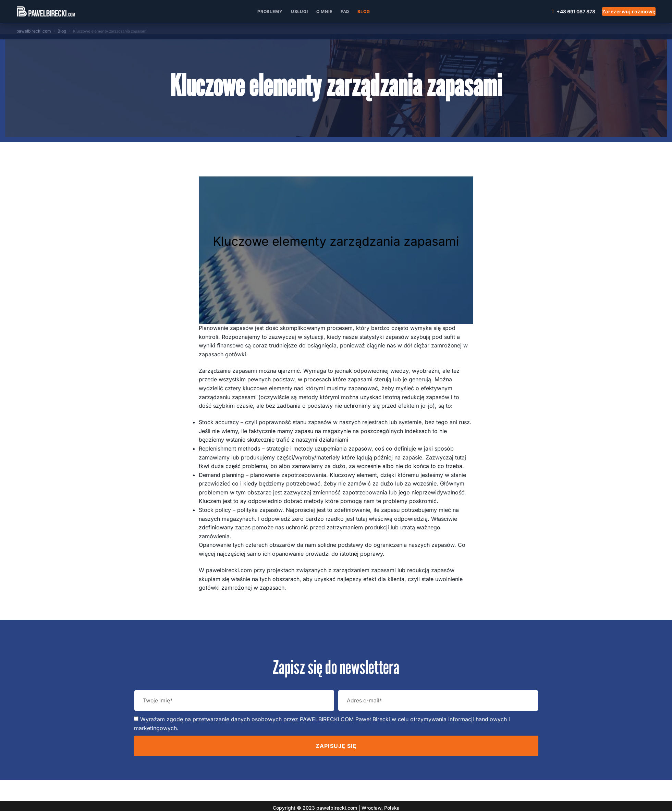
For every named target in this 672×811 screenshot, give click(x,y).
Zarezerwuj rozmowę (629, 11)
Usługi (300, 11)
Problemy (270, 11)
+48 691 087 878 (574, 11)
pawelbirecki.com (34, 31)
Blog (364, 11)
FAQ (345, 11)
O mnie (324, 11)
